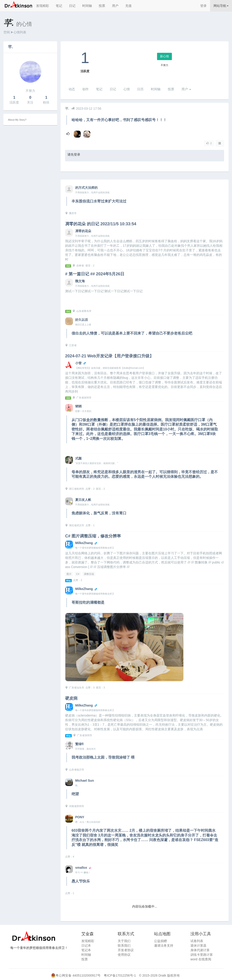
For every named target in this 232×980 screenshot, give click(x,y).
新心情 (164, 56)
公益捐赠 (160, 941)
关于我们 (124, 941)
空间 (7, 32)
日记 (72, 6)
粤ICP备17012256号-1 (120, 975)
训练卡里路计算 (202, 955)
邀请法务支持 (164, 945)
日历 (140, 89)
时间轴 (87, 6)
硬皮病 (71, 698)
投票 (102, 6)
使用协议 (124, 955)
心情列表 (20, 32)
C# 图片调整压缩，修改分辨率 (93, 536)
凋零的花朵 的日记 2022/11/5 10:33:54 (101, 224)
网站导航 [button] (221, 6)
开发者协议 (126, 950)
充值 (128, 6)
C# (78, 574)
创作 (85, 89)
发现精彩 (43, 6)
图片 (69, 574)
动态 (72, 89)
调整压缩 (89, 574)
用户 (115, 6)
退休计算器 (198, 945)
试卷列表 (197, 941)
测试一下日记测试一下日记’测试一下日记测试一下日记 (104, 291)
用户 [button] (186, 89)
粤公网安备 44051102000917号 (78, 975)
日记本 (86, 945)
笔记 (59, 6)
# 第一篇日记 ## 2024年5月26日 (95, 274)
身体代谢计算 (200, 950)
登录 (203, 6)
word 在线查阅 (201, 959)
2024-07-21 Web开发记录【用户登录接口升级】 (109, 356)
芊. (11, 47)
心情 (127, 89)
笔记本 (86, 950)
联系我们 (124, 945)
